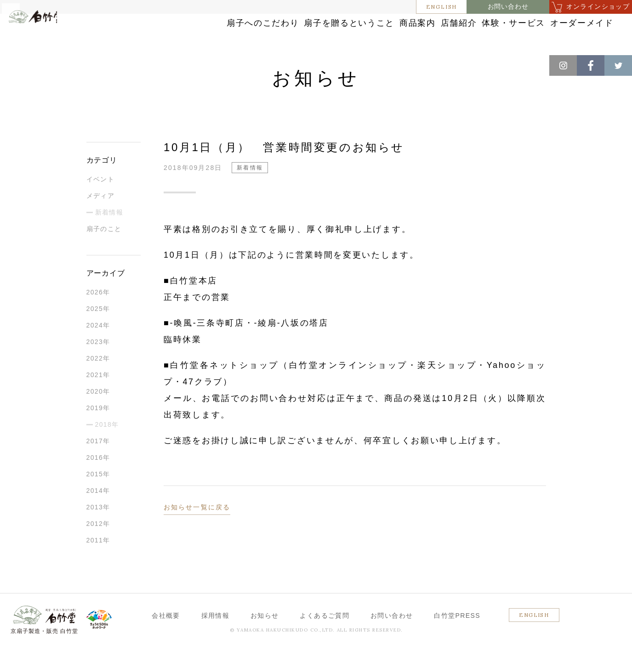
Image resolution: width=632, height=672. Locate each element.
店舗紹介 (400, 33)
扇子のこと (104, 252)
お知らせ (56, 64)
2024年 (98, 349)
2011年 (98, 564)
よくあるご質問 (325, 639)
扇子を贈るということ (252, 33)
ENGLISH (442, 7)
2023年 (98, 365)
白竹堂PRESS (457, 639)
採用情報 (216, 639)
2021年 (98, 398)
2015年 (98, 497)
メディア (101, 219)
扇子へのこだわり (151, 33)
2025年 (98, 332)
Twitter (618, 65)
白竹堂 (49, 38)
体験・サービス (474, 33)
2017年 (98, 464)
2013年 (98, 531)
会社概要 (166, 639)
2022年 (98, 382)
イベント (101, 203)
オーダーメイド (560, 33)
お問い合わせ (508, 7)
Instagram (563, 65)
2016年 (98, 481)
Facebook (591, 65)
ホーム (23, 64)
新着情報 (92, 64)
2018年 (107, 448)
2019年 (98, 431)
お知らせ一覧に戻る (197, 531)
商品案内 (338, 33)
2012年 (98, 547)
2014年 (98, 514)
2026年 (98, 316)
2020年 (98, 415)
